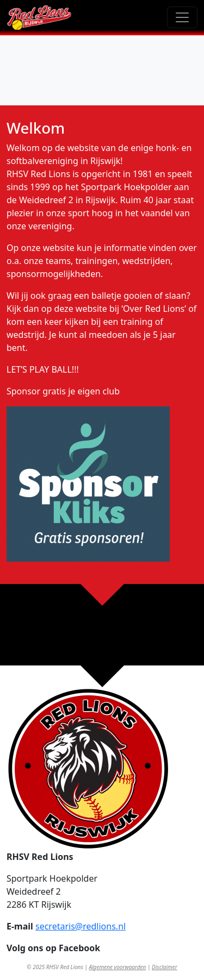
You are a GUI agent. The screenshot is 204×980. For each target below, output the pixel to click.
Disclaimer (165, 967)
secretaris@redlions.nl (81, 926)
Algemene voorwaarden (117, 967)
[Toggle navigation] (182, 17)
